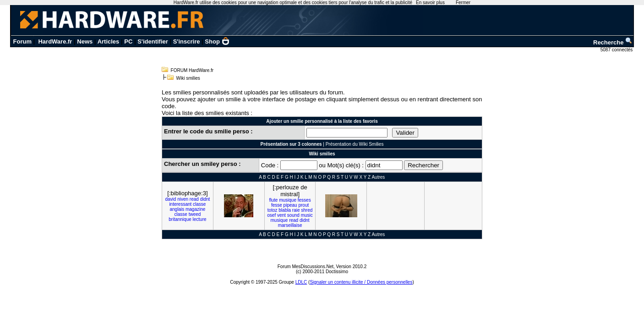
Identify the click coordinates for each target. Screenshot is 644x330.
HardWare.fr (55, 41)
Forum (22, 41)
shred (307, 210)
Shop (217, 41)
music (307, 215)
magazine (195, 209)
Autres (378, 177)
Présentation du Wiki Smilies (355, 144)
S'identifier (153, 41)
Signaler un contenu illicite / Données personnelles (361, 282)
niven (183, 199)
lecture (200, 219)
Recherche (613, 42)
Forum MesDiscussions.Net (306, 267)
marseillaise (290, 225)
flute (273, 200)
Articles (109, 41)
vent (281, 215)
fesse (277, 205)
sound (293, 215)
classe (199, 204)
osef (271, 215)
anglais (177, 209)
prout (303, 205)
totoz (273, 210)
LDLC (301, 282)
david (170, 199)
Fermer (463, 3)
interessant (180, 204)
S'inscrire (187, 41)
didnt (205, 199)
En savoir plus (430, 3)
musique (288, 200)
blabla (285, 210)
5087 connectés (617, 50)
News (85, 41)
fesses (304, 200)
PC (128, 41)
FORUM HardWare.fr (192, 70)
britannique (180, 219)
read (194, 199)
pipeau (290, 205)
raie (296, 210)
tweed (195, 214)
